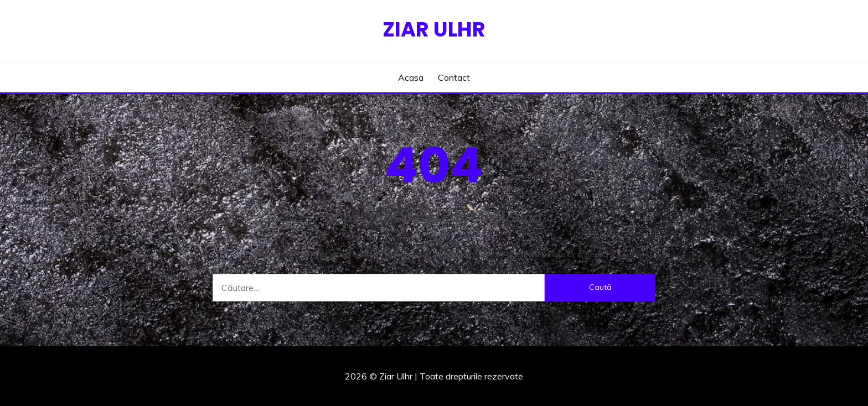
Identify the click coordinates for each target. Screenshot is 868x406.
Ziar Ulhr (434, 29)
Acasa (411, 77)
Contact (454, 77)
